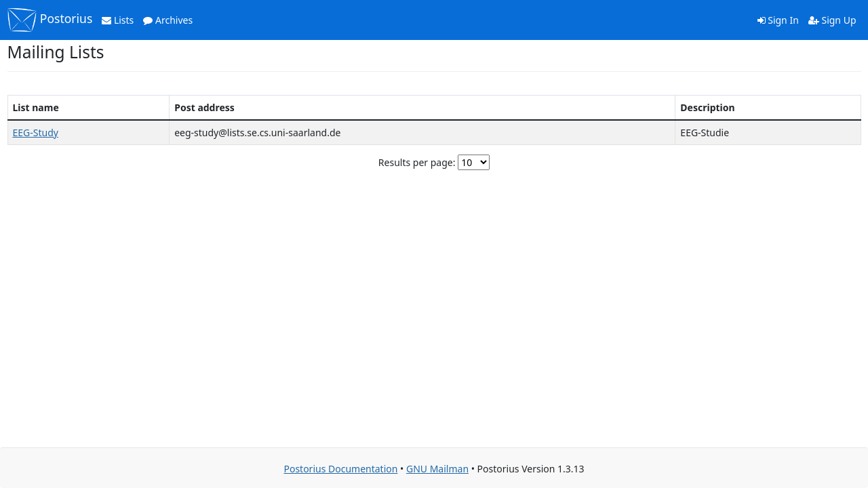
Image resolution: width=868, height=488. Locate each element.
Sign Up (832, 20)
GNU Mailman (437, 469)
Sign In (778, 20)
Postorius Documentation (340, 469)
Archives (168, 20)
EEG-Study (36, 133)
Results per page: (417, 162)
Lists (118, 20)
